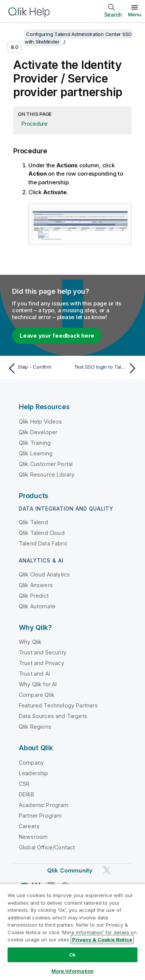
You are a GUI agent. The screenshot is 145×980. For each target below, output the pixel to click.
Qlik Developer (38, 432)
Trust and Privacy (42, 663)
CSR (24, 784)
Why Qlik (30, 642)
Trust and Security (43, 652)
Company (31, 763)
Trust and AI (34, 674)
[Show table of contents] (15, 34)
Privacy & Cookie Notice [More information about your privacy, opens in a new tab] (102, 939)
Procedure (35, 124)
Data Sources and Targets (53, 716)
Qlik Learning (36, 453)
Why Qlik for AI (38, 684)
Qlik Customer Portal (46, 464)
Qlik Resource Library (47, 474)
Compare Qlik (37, 695)
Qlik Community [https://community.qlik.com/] (70, 870)
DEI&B (26, 794)
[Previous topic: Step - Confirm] (38, 368)
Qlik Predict (34, 596)
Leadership (34, 773)
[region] (72, 932)
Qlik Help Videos (41, 421)
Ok (72, 955)
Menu (135, 14)
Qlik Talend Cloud (42, 533)
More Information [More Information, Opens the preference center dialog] (72, 971)
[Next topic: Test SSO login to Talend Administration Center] (107, 368)
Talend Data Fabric (43, 543)
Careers (29, 826)
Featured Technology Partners (58, 705)
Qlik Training (35, 443)
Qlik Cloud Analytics (44, 574)
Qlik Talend (33, 522)
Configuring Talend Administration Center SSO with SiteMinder (78, 38)
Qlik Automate (37, 606)
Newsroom (33, 837)
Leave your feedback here (57, 336)
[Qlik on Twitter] (107, 870)
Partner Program (40, 816)
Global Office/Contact (47, 847)
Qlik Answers (36, 585)
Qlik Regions (35, 727)
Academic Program (44, 805)
